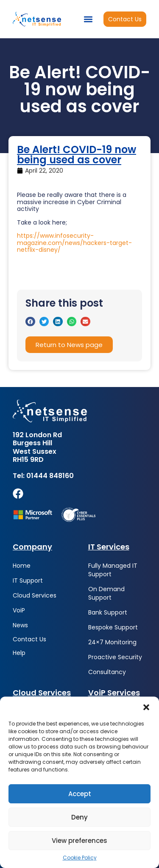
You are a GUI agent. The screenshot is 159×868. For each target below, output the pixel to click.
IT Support (28, 581)
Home (22, 566)
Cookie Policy (80, 858)
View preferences (79, 841)
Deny (79, 817)
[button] (146, 707)
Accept (80, 794)
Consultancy (107, 672)
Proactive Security (115, 657)
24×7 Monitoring (112, 642)
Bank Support (108, 612)
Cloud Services (35, 595)
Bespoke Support (113, 627)
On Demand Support (106, 593)
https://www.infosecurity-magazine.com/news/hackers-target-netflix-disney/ (74, 243)
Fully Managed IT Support (113, 570)
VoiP (19, 610)
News (20, 625)
